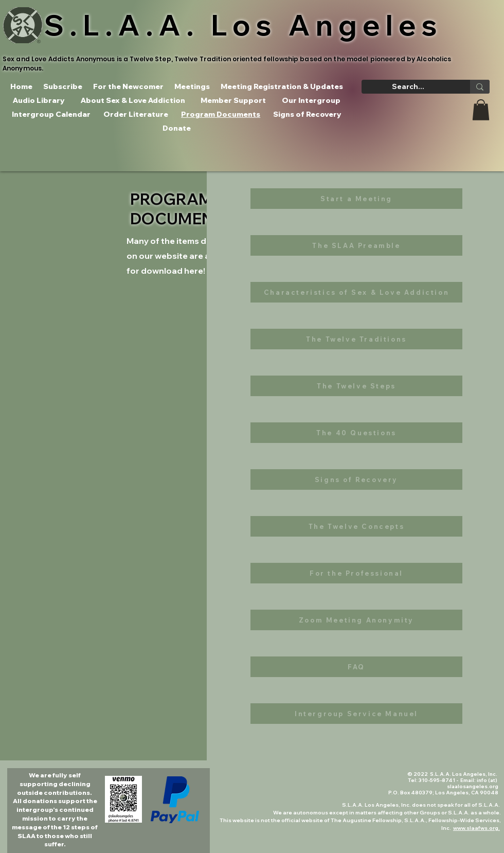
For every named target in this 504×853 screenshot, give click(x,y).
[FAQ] (356, 667)
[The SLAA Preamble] (356, 245)
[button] (481, 110)
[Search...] (408, 87)
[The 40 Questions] (356, 433)
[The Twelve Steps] (356, 386)
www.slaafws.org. (476, 828)
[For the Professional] (356, 573)
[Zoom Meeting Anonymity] (356, 620)
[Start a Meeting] (356, 199)
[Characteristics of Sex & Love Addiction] (356, 292)
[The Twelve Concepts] (356, 526)
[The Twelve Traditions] (356, 339)
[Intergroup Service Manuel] (356, 714)
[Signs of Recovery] (356, 479)
